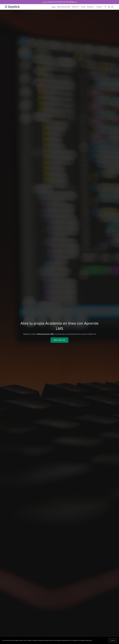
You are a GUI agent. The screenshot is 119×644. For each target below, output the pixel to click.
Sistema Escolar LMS (64, 7)
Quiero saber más (60, 340)
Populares (91, 7)
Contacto (99, 7)
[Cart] (113, 7)
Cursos (83, 7)
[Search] (105, 7)
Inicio (54, 7)
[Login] (109, 6)
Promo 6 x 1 (76, 7)
